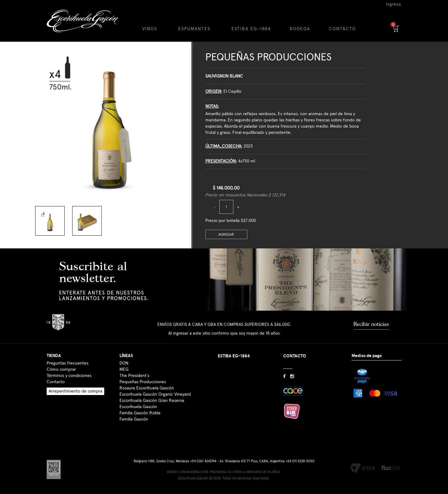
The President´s (134, 376)
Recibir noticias (371, 324)
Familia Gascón (134, 419)
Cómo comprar (61, 369)
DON (124, 363)
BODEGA (300, 29)
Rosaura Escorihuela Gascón (147, 388)
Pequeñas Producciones (268, 57)
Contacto (56, 382)
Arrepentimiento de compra (75, 391)
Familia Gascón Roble (140, 413)
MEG (124, 369)
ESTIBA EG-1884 (251, 29)
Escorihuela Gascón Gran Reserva (152, 401)
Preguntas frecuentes (68, 363)
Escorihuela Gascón (138, 407)
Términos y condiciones (69, 376)
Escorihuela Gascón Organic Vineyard (155, 394)
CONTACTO (342, 29)
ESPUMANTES (194, 29)
